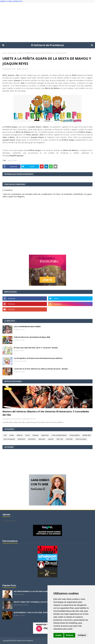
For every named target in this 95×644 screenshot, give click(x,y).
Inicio (4, 53)
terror (28, 435)
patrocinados (12, 53)
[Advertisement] (47, 22)
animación (32, 439)
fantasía (36, 435)
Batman (20, 435)
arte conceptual (9, 439)
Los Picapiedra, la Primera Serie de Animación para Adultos (38, 358)
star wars (42, 439)
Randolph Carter (10, 69)
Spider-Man (87, 435)
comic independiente (59, 435)
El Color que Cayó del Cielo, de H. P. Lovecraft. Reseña (36, 348)
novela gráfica (75, 435)
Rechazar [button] (70, 635)
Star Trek (60, 439)
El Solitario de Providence (47, 45)
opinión (51, 439)
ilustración (21, 439)
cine (5, 435)
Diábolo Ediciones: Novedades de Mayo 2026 (32, 337)
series (12, 435)
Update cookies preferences (11, 1)
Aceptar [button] (59, 635)
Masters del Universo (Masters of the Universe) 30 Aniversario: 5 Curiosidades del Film (46, 413)
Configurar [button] (82, 635)
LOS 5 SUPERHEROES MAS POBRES (27, 327)
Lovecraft (69, 439)
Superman (45, 435)
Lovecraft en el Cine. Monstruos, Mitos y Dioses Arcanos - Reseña (41, 369)
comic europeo (81, 439)
